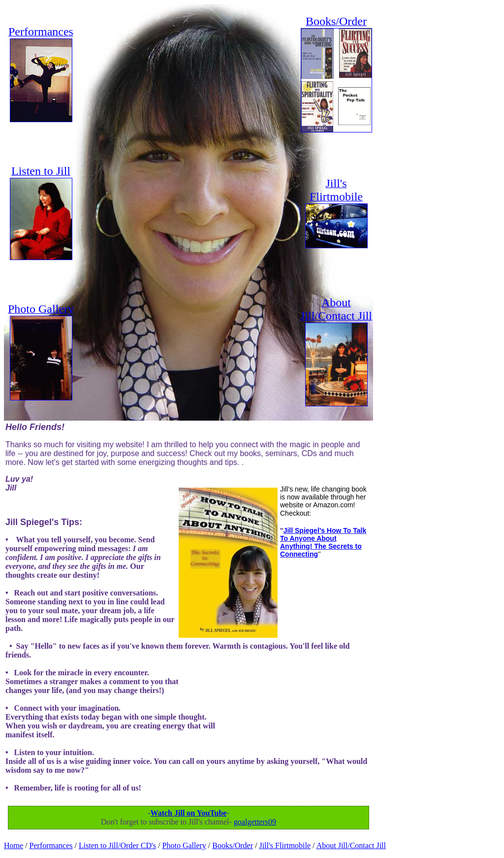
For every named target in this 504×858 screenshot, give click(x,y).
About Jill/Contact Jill (351, 845)
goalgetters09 (255, 822)
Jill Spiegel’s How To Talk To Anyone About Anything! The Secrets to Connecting (323, 542)
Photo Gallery (184, 845)
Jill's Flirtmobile (285, 845)
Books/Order (233, 845)
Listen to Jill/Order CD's (117, 845)
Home (14, 845)
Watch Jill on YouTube (189, 813)
